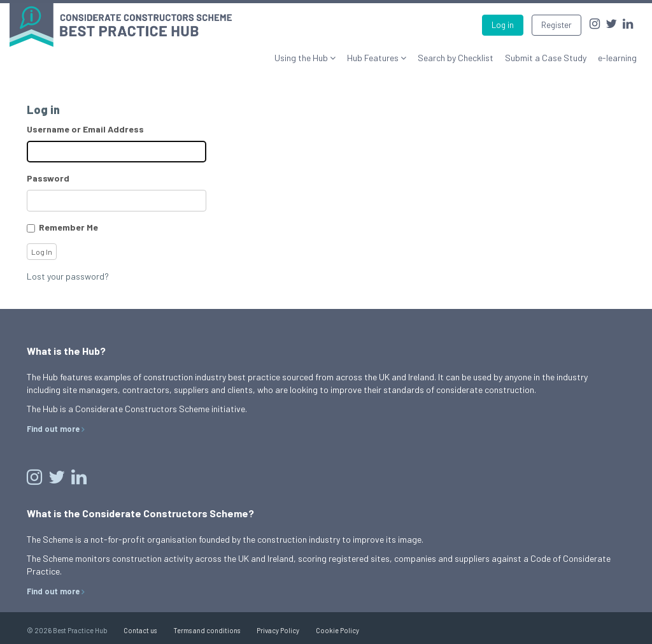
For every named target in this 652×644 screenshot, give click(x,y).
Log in (503, 25)
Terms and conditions (207, 630)
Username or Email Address (85, 129)
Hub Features (374, 58)
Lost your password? (68, 276)
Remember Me (68, 227)
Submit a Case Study (546, 58)
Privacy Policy (278, 630)
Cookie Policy (337, 630)
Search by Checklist (456, 58)
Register (556, 25)
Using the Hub (302, 58)
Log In (42, 252)
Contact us (140, 630)
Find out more (53, 429)
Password (48, 178)
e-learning (617, 58)
